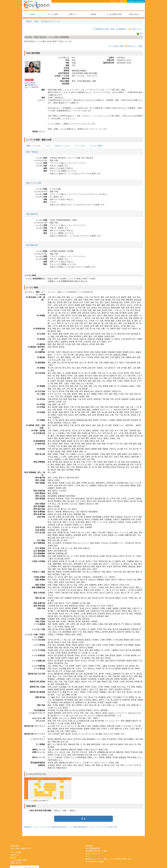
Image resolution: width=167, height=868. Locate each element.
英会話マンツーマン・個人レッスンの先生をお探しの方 (108, 859)
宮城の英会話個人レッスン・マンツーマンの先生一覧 (95, 827)
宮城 (36, 21)
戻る (141, 34)
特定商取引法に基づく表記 (96, 851)
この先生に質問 (117, 46)
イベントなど (80, 146)
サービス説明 (53, 14)
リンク (88, 856)
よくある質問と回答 (114, 14)
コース (48, 146)
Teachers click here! (136, 1)
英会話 (29, 21)
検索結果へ (123, 29)
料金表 (93, 14)
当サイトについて (93, 854)
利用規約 (89, 846)
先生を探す (15, 846)
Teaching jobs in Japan (95, 861)
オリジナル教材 (96, 146)
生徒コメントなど (62, 146)
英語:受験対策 (32, 245)
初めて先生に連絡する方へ (21, 848)
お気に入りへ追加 (135, 46)
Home (32, 14)
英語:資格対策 (32, 214)
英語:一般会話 (32, 152)
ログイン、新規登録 (119, 1)
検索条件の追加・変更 (105, 29)
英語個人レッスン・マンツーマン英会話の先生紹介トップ (48, 827)
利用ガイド (73, 14)
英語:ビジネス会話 (34, 183)
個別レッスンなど (34, 146)
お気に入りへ (137, 29)
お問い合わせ (134, 14)
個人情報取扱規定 (93, 848)
